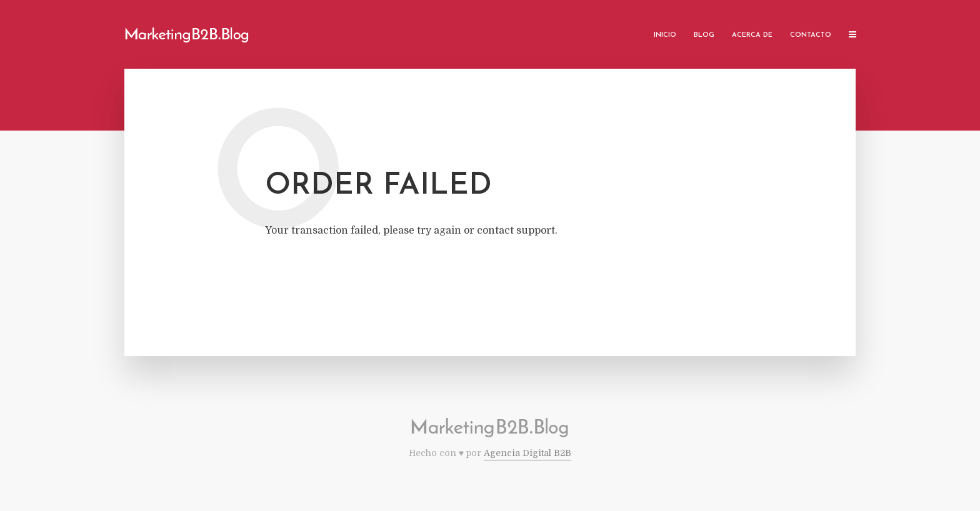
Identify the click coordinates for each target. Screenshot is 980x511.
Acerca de (752, 35)
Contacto (811, 35)
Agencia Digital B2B (527, 453)
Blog (704, 35)
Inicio (665, 35)
